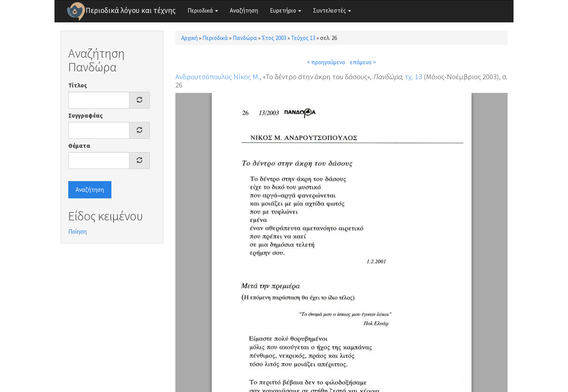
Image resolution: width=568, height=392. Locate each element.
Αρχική (189, 38)
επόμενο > (363, 62)
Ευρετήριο (286, 10)
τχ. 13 (413, 76)
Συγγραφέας (86, 115)
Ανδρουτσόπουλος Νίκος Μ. (218, 76)
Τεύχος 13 (303, 38)
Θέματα (79, 146)
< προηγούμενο (326, 62)
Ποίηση (77, 231)
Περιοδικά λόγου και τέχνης (131, 10)
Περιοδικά (203, 10)
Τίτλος (78, 85)
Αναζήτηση (244, 10)
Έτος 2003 (274, 38)
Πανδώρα (245, 38)
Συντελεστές (332, 10)
